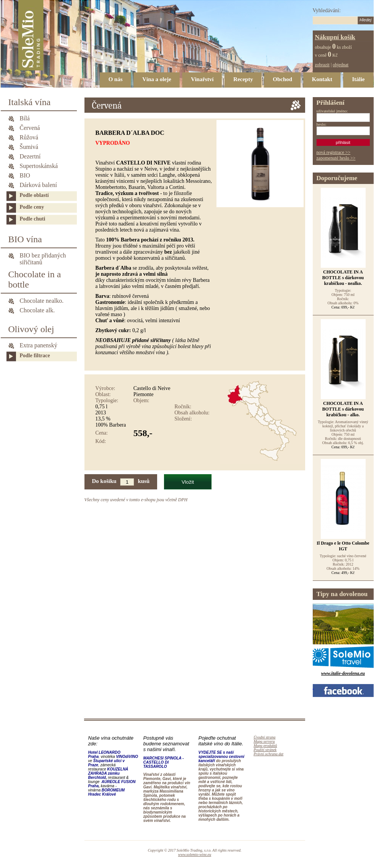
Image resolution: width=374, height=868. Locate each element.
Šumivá (29, 147)
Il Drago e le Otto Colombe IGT (343, 546)
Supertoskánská (39, 166)
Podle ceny (32, 207)
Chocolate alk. (37, 310)
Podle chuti (33, 219)
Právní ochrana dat (269, 754)
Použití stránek (265, 750)
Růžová (29, 137)
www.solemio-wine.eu (195, 854)
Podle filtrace (35, 356)
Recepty (243, 79)
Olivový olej (31, 329)
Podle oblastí (34, 195)
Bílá (25, 118)
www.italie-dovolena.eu (343, 673)
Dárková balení (38, 185)
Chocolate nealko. (42, 301)
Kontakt (322, 79)
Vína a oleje (157, 79)
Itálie (358, 79)
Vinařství (202, 79)
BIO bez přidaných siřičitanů (43, 256)
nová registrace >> (334, 152)
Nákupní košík (335, 37)
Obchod (282, 79)
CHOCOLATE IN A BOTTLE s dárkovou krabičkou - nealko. (343, 278)
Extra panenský (39, 345)
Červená (30, 128)
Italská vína (29, 102)
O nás (115, 79)
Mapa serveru (264, 741)
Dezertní (30, 156)
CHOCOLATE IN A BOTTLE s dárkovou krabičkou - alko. (343, 409)
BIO (25, 175)
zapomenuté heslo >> (336, 158)
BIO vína (25, 239)
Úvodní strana (265, 737)
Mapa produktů (266, 746)
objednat (341, 65)
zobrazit (322, 65)
